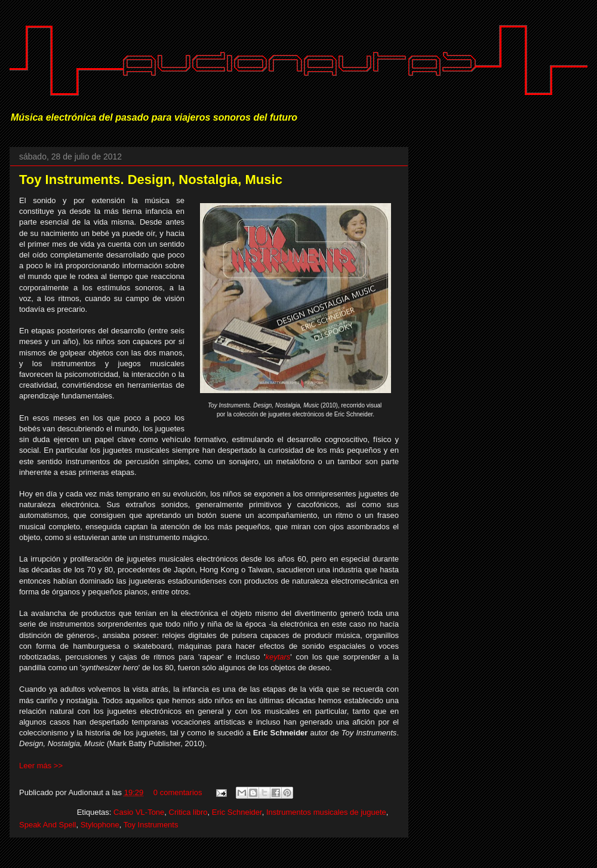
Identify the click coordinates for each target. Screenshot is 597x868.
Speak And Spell (47, 825)
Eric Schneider (237, 812)
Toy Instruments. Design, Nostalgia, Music (151, 180)
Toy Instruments (151, 825)
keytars (278, 657)
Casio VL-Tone (139, 812)
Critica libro (188, 812)
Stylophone (100, 825)
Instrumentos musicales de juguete (326, 812)
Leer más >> (41, 766)
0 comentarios (178, 792)
